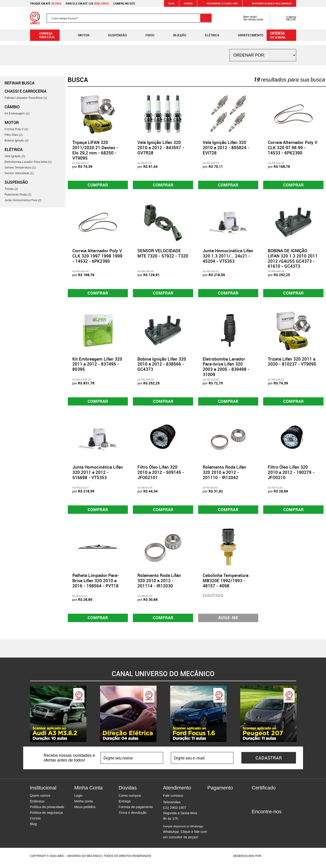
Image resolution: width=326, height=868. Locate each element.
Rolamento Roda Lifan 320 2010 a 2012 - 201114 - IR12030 (159, 584)
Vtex (287, 860)
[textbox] (129, 18)
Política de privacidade (47, 811)
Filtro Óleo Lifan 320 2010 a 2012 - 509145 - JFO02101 (161, 475)
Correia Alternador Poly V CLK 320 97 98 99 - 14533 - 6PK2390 (293, 148)
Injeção (176, 35)
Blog (172, 3)
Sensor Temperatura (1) (20, 167)
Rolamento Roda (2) (18, 194)
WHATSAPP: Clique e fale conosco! (269, 3)
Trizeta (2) (11, 189)
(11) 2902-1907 (175, 811)
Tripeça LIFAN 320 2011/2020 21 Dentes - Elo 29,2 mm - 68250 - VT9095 (95, 150)
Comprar (98, 185)
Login (79, 799)
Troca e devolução (133, 816)
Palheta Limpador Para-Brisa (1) (26, 98)
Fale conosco (173, 799)
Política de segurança (46, 816)
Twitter (271, 824)
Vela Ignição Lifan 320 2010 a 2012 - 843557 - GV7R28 (161, 148)
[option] (58, 718)
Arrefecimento (247, 35)
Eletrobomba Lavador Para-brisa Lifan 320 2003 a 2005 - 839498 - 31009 (226, 368)
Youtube (279, 824)
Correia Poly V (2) (16, 129)
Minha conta (84, 805)
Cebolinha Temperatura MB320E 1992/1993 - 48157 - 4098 (226, 584)
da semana (282, 35)
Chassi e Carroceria (25, 91)
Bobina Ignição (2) (17, 140)
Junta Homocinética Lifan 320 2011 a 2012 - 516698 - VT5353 (98, 475)
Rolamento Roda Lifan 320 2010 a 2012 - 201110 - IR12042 (224, 475)
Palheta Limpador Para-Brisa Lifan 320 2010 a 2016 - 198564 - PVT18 (96, 584)
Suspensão (114, 35)
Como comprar (130, 799)
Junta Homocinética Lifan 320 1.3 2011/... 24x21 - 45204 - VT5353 (228, 257)
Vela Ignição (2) (15, 156)
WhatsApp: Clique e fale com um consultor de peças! (185, 836)
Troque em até (46, 3)
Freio (146, 35)
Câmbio (12, 107)
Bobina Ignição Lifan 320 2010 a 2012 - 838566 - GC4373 (162, 366)
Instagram (263, 824)
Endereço (37, 805)
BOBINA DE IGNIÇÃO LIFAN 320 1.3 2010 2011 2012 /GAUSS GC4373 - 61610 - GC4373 (293, 259)
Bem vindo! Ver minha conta (249, 18)
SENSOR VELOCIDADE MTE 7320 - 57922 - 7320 (163, 254)
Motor (80, 35)
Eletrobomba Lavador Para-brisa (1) (28, 162)
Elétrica (208, 35)
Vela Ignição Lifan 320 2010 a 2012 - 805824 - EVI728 (226, 148)
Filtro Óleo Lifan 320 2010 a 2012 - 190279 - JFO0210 (291, 475)
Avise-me (228, 621)
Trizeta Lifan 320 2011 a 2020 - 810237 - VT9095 (292, 363)
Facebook (255, 824)
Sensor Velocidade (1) (19, 173)
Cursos (188, 3)
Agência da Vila (271, 860)
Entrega (125, 805)
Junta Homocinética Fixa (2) (23, 200)
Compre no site (124, 3)
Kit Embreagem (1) (17, 113)
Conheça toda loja (43, 35)
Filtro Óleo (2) (14, 135)
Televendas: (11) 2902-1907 (219, 3)
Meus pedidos (85, 811)
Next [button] (300, 718)
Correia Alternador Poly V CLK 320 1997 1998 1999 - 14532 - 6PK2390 (97, 257)
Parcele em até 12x (87, 3)
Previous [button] (27, 718)
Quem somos (40, 799)
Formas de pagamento (136, 811)
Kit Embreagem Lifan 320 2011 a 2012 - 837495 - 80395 (97, 366)
